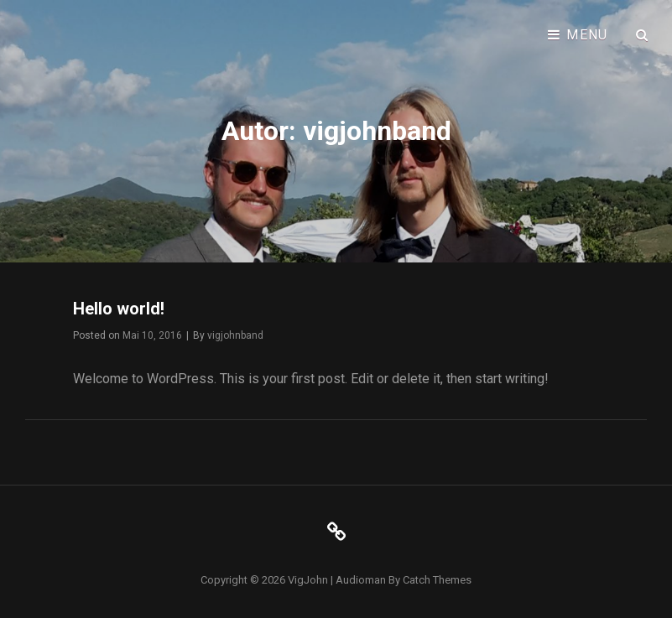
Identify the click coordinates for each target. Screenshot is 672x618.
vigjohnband (235, 335)
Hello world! (119, 309)
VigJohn (308, 580)
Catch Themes (437, 580)
